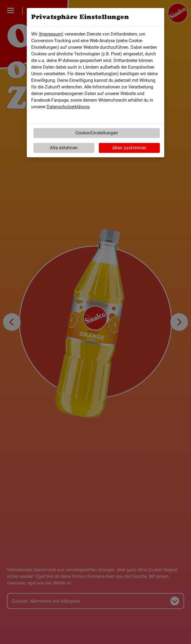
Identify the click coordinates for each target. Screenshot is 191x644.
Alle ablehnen (64, 148)
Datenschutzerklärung (68, 107)
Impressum (51, 34)
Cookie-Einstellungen (97, 133)
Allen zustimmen (129, 148)
